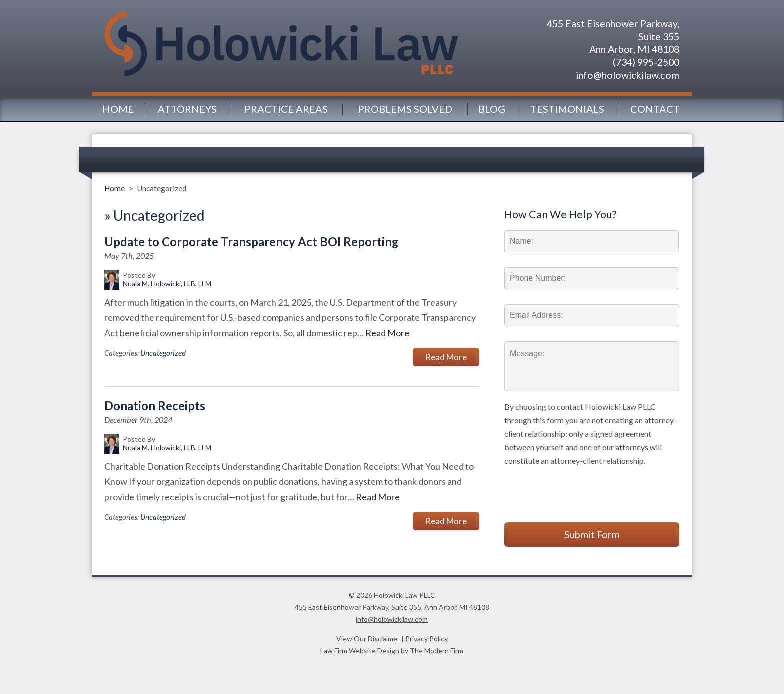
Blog (492, 109)
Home (118, 109)
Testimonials (567, 109)
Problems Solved (405, 109)
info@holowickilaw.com (628, 75)
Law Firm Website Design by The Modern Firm (392, 651)
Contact (655, 109)
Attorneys (187, 109)
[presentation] (580, 487)
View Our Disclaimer (368, 639)
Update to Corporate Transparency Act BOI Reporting (251, 242)
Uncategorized (163, 353)
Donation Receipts (155, 406)
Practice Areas (286, 109)
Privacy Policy (427, 639)
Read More (387, 333)
